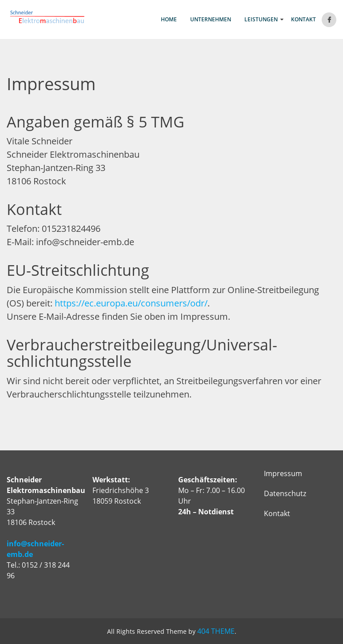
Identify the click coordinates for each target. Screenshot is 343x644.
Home (169, 19)
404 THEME (216, 631)
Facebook (329, 20)
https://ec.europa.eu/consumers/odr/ (131, 303)
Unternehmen (211, 19)
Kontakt (303, 19)
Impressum (283, 473)
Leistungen (261, 19)
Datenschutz (285, 493)
